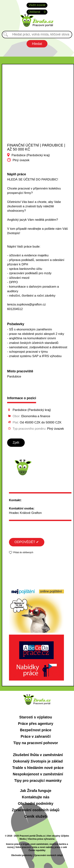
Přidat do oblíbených (23, 552)
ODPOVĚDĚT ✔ (27, 542)
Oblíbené (37, 12)
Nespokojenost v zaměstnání (38, 774)
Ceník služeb (36, 816)
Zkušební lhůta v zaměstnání (38, 755)
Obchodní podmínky (36, 803)
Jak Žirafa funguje (36, 791)
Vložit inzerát (37, 5)
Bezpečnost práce (36, 730)
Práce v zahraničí (36, 736)
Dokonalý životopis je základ (38, 761)
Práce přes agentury (36, 724)
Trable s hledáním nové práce (38, 768)
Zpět (16, 443)
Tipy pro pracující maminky (38, 781)
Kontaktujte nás (36, 797)
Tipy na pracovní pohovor (36, 743)
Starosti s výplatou (36, 717)
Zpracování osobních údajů (36, 810)
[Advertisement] (34, 107)
